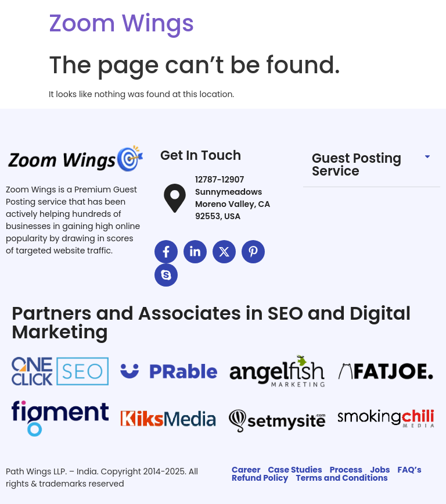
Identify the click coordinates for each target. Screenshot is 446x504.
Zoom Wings (121, 23)
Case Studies (295, 470)
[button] (372, 165)
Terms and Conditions (342, 478)
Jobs (380, 470)
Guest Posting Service (357, 165)
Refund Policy (260, 478)
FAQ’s (410, 470)
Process (346, 470)
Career (246, 470)
